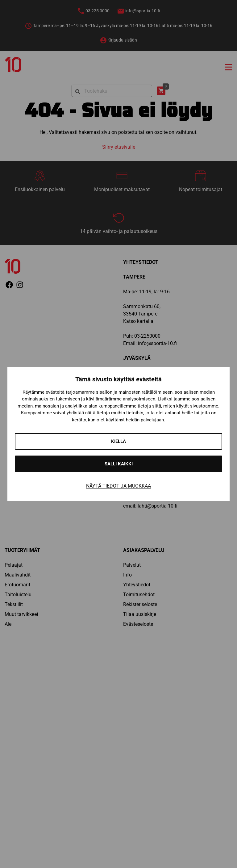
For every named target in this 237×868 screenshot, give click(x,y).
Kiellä (118, 441)
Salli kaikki (119, 464)
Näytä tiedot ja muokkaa (118, 486)
